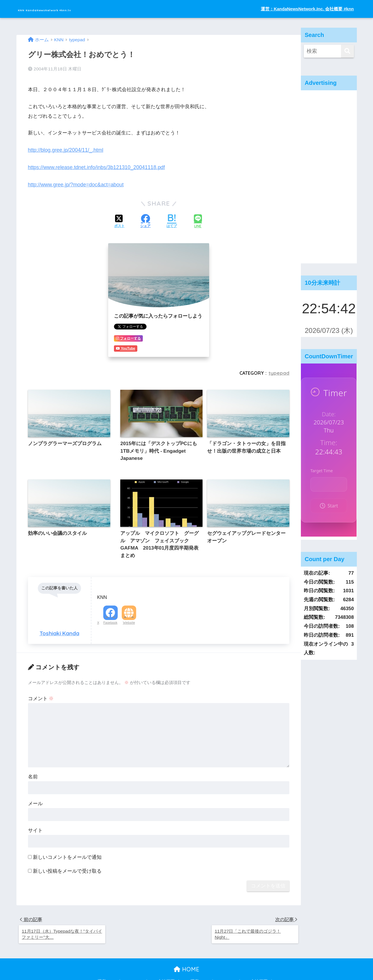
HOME (186, 951)
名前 (33, 757)
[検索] (347, 51)
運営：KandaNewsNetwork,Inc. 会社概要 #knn (307, 9)
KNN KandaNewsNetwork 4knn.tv (75, 9)
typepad (279, 370)
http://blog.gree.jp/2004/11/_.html (64, 148)
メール (35, 784)
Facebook (110, 603)
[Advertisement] (329, 177)
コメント (41, 679)
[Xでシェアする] (119, 219)
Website (129, 603)
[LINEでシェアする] (198, 219)
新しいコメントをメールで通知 (67, 837)
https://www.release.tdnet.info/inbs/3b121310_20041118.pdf (94, 165)
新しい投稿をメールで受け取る (67, 851)
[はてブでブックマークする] (172, 219)
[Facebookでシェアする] (145, 219)
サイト (35, 811)
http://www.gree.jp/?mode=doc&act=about (74, 182)
